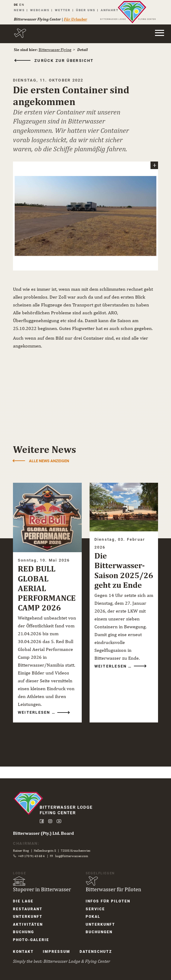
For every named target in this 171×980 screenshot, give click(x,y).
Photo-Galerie (34, 939)
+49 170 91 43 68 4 (34, 855)
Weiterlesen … (40, 722)
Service (95, 908)
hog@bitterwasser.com (74, 855)
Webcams (42, 10)
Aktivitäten (31, 924)
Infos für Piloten (108, 900)
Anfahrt (111, 10)
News (21, 10)
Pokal (93, 916)
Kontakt (26, 951)
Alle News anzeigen (52, 465)
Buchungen (99, 931)
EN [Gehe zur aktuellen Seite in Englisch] (24, 5)
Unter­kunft (30, 916)
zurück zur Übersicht (67, 61)
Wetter (65, 10)
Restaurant (30, 908)
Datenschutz (99, 951)
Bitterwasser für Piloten (113, 888)
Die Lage (26, 900)
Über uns (87, 10)
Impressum (60, 951)
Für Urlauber (77, 19)
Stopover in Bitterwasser (45, 888)
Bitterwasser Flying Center (39, 19)
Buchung (26, 931)
